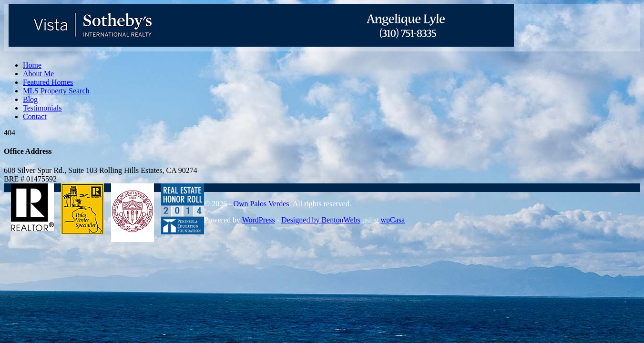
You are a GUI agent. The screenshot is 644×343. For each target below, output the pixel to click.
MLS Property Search (56, 91)
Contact (35, 116)
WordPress (259, 220)
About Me (38, 74)
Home (32, 65)
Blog (30, 99)
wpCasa (393, 220)
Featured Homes (48, 82)
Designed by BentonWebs (321, 220)
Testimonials (42, 108)
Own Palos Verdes (261, 204)
